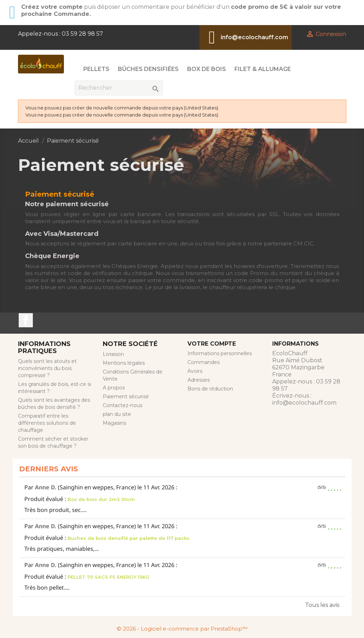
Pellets (96, 69)
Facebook (26, 320)
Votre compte (212, 344)
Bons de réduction (210, 389)
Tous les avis (322, 605)
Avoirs (195, 371)
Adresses (199, 380)
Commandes (204, 362)
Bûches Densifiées (148, 69)
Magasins (114, 423)
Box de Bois (207, 69)
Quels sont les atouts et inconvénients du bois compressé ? (47, 368)
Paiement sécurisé (126, 396)
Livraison (113, 354)
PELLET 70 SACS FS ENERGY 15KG (108, 577)
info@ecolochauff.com (254, 37)
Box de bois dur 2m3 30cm (101, 499)
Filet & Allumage (263, 69)
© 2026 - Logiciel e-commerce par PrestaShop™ (182, 629)
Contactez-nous (123, 405)
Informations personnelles (220, 353)
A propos (114, 388)
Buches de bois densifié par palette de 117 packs (129, 538)
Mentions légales (124, 363)
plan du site (117, 414)
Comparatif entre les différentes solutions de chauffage (47, 423)
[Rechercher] (119, 88)
